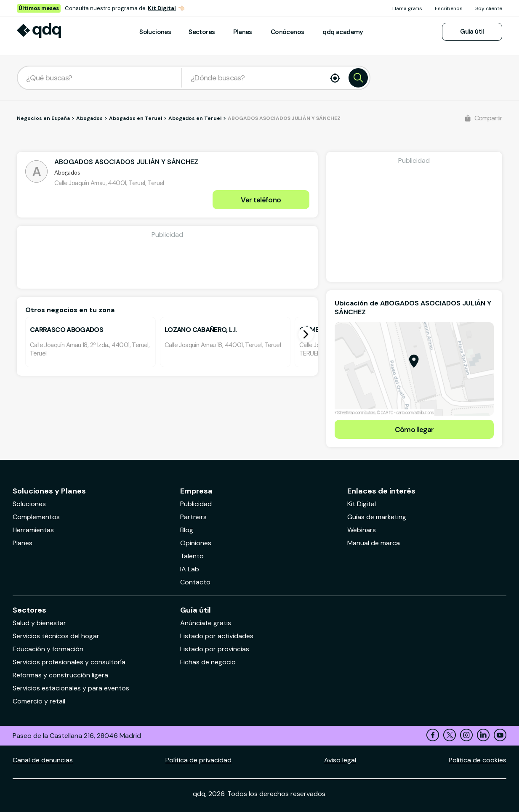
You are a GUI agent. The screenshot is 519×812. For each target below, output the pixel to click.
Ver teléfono (261, 200)
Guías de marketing (377, 517)
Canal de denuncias (43, 760)
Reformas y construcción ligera (60, 675)
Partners (193, 517)
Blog (187, 530)
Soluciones (155, 32)
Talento (192, 556)
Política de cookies (478, 760)
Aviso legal (340, 760)
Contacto (195, 582)
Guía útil (472, 32)
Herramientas (33, 530)
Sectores (202, 32)
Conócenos (287, 32)
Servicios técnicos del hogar (56, 636)
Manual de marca (374, 543)
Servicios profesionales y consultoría (69, 662)
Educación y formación (48, 649)
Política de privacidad (198, 760)
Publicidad (196, 504)
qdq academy (343, 32)
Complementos (36, 517)
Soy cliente (489, 8)
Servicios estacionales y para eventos (71, 688)
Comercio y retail (39, 701)
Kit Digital (162, 8)
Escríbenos (449, 8)
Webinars (362, 530)
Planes (242, 32)
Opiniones (196, 543)
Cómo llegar (414, 430)
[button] (306, 334)
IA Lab (190, 569)
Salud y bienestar (39, 623)
